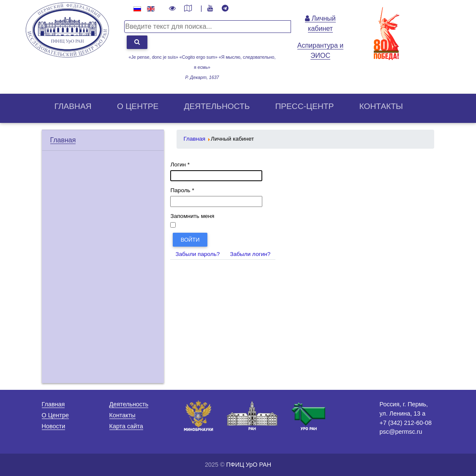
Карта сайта (126, 426)
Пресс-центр (304, 106)
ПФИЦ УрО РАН (249, 465)
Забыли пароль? (197, 254)
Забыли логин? (250, 254)
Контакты (381, 106)
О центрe (138, 106)
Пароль (182, 190)
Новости (54, 426)
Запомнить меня (192, 216)
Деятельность (217, 106)
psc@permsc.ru (401, 432)
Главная (73, 106)
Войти (190, 240)
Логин (180, 165)
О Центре (55, 415)
